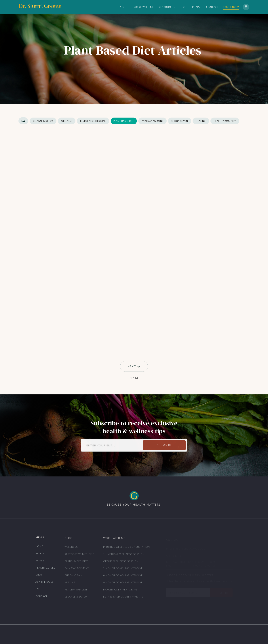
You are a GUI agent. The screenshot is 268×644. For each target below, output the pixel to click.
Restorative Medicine (93, 121)
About (40, 555)
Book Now (231, 7)
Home (39, 548)
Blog (184, 7)
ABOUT (125, 7)
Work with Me (144, 7)
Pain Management (153, 121)
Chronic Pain (180, 121)
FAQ (38, 591)
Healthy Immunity (225, 121)
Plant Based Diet (124, 121)
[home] (40, 7)
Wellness (67, 121)
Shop (39, 576)
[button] (167, 7)
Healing (201, 121)
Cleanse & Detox (43, 121)
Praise (197, 7)
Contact (212, 7)
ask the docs (45, 583)
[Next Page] (134, 366)
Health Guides (45, 569)
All (23, 121)
